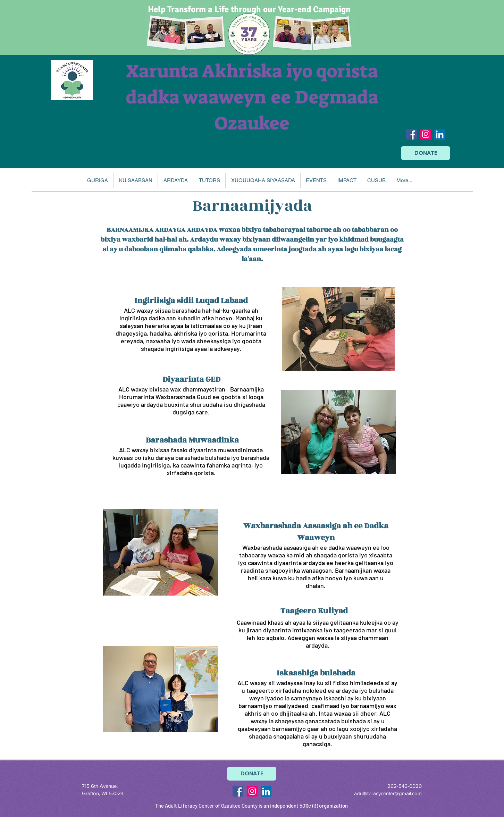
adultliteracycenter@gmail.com (388, 793)
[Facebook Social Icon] (411, 134)
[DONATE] (426, 153)
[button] (135, 180)
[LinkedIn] (440, 134)
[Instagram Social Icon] (426, 134)
